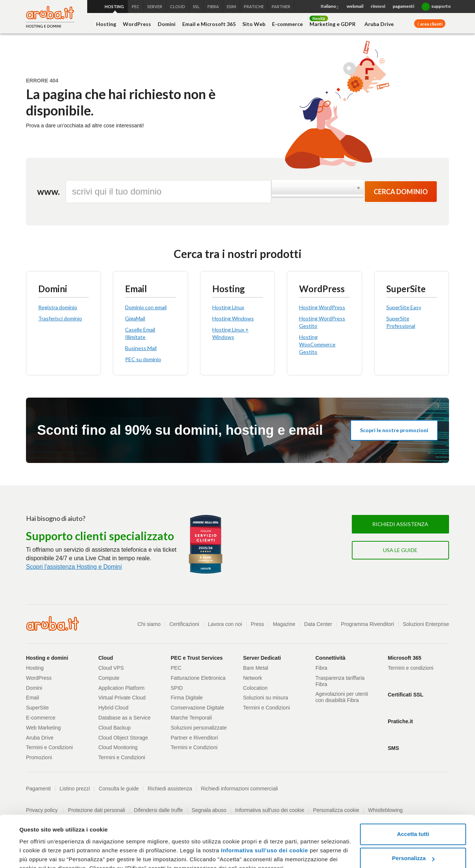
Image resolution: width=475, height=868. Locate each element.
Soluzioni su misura (266, 698)
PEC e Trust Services (197, 658)
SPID (177, 688)
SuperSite (37, 708)
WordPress (137, 24)
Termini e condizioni (411, 668)
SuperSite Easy (404, 307)
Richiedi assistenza (400, 524)
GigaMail (135, 318)
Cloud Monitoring (118, 747)
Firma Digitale (187, 698)
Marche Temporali (191, 718)
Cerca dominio (401, 192)
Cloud (106, 658)
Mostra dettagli (39, 853)
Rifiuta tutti (413, 847)
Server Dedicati (262, 658)
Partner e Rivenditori (194, 738)
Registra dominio (58, 307)
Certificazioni (184, 624)
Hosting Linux (228, 307)
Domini (167, 24)
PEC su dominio (143, 359)
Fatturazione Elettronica (198, 678)
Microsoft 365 (404, 658)
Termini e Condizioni (49, 747)
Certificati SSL (406, 695)
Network (253, 678)
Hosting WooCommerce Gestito (317, 344)
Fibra (321, 668)
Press (258, 624)
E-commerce (287, 24)
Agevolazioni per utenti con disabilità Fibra (342, 697)
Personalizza (413, 823)
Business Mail (141, 348)
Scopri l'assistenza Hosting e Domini (74, 566)
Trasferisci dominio (60, 318)
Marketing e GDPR (332, 24)
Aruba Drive (379, 24)
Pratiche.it (400, 721)
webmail (355, 6)
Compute (109, 678)
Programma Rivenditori (368, 624)
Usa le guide (400, 550)
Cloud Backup (114, 728)
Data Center (318, 624)
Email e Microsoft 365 (209, 24)
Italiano (330, 7)
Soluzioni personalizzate (199, 728)
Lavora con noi (225, 624)
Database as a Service (125, 718)
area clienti (431, 24)
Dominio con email (146, 307)
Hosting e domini (47, 658)
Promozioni (39, 757)
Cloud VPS (111, 668)
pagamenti (403, 6)
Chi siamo (149, 624)
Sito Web (254, 24)
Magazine (284, 624)
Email (32, 698)
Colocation (255, 688)
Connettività (330, 658)
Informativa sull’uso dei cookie (264, 815)
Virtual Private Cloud (122, 698)
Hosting (106, 24)
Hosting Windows (233, 318)
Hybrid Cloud (113, 708)
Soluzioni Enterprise (426, 624)
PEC (176, 668)
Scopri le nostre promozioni (394, 430)
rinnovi (378, 6)
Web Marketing (43, 728)
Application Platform (122, 688)
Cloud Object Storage (123, 738)
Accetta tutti (413, 799)
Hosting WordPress (322, 307)
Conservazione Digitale (197, 708)
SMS (393, 748)
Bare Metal (256, 668)
